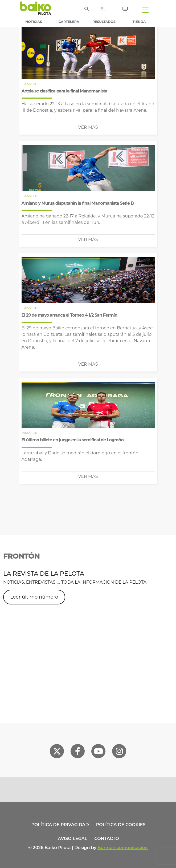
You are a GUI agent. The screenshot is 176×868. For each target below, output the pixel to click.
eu (103, 9)
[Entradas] (123, 8)
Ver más (88, 127)
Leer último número (34, 597)
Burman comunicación (123, 848)
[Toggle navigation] (145, 10)
